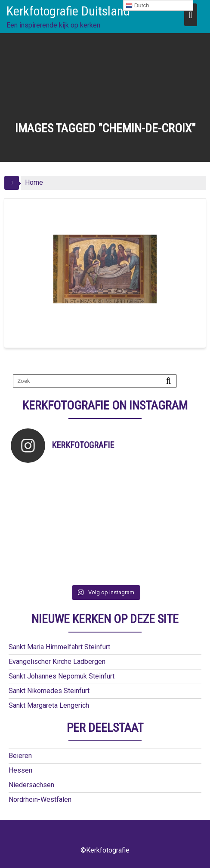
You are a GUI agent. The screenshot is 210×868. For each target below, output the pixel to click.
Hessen (20, 770)
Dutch (137, 6)
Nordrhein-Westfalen (40, 799)
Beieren (20, 756)
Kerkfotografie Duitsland (68, 11)
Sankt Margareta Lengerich (49, 705)
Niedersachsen (31, 785)
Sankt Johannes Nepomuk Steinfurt (62, 676)
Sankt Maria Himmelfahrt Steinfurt (59, 647)
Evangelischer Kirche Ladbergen (57, 662)
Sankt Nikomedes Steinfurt (49, 691)
